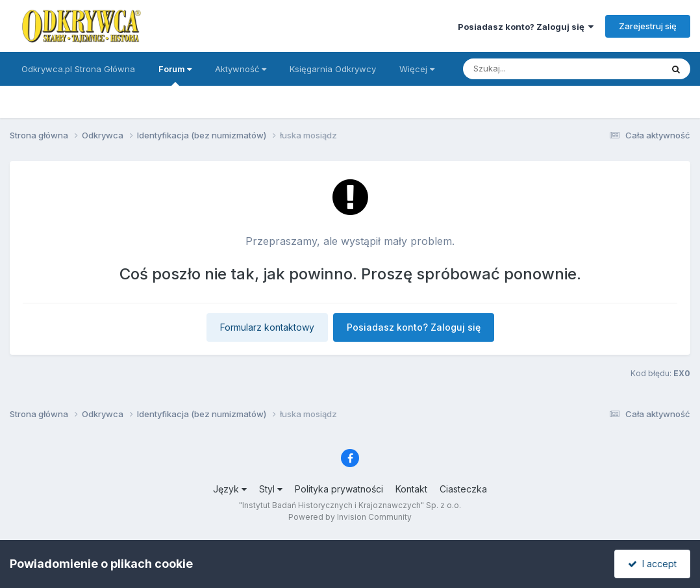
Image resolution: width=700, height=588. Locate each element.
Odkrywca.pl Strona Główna (78, 69)
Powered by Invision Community (350, 517)
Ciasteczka (463, 489)
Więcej (417, 69)
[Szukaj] (531, 69)
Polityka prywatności (339, 489)
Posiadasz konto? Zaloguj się (526, 27)
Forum (175, 75)
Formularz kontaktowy (267, 327)
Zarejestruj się (648, 26)
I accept (652, 564)
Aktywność (241, 69)
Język (230, 489)
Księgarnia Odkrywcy (333, 69)
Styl (271, 489)
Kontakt (411, 489)
